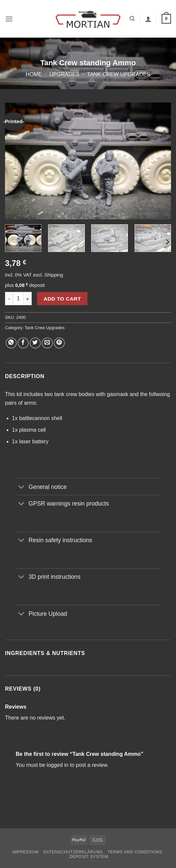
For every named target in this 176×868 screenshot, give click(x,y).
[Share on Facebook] (23, 343)
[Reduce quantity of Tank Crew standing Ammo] (9, 299)
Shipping (54, 275)
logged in (58, 765)
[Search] (132, 19)
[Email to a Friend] (47, 343)
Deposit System (89, 857)
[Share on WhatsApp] (11, 343)
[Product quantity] (18, 299)
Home (34, 74)
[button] (9, 19)
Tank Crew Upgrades (119, 74)
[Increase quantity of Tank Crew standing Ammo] (28, 299)
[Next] (167, 242)
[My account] (148, 19)
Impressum (25, 852)
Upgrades (64, 74)
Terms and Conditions (135, 852)
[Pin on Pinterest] (59, 343)
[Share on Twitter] (35, 343)
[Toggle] (22, 487)
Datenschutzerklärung (73, 852)
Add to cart (62, 299)
